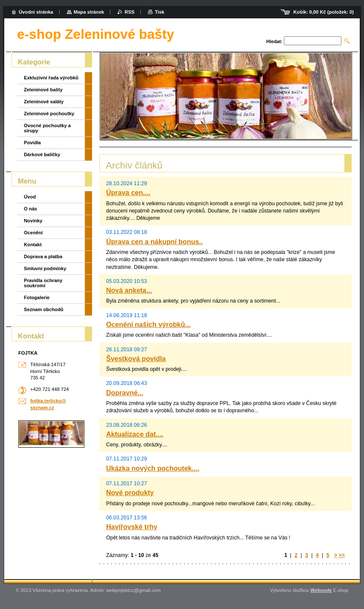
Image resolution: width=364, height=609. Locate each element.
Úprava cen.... (128, 193)
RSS (129, 12)
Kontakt (33, 245)
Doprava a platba (43, 256)
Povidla (32, 143)
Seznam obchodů (44, 309)
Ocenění (33, 233)
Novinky (33, 221)
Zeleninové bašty (43, 90)
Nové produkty (130, 493)
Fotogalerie (37, 297)
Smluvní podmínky (45, 268)
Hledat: (274, 41)
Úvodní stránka (36, 12)
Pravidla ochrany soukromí (43, 283)
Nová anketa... (129, 290)
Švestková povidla (136, 359)
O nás (30, 209)
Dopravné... (125, 393)
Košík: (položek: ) (324, 12)
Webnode (321, 590)
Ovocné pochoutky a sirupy (47, 128)
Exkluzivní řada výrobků (51, 78)
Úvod (30, 197)
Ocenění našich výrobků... (148, 325)
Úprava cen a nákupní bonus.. (155, 242)
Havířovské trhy (132, 527)
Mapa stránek (89, 12)
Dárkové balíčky (42, 154)
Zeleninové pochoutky (49, 114)
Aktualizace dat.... (135, 434)
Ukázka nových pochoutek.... (153, 468)
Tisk (159, 12)
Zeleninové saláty (44, 102)
